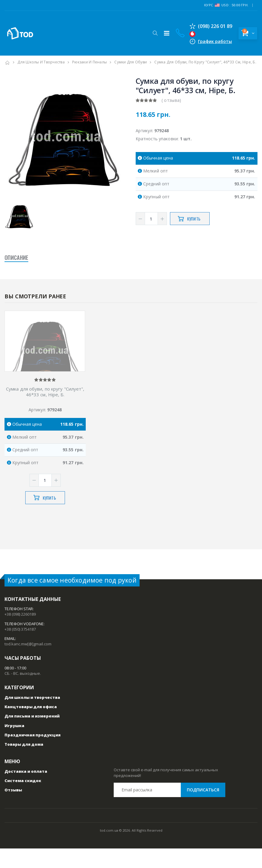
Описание (16, 257)
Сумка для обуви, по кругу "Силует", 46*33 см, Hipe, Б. (45, 411)
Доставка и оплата (26, 791)
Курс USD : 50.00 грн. (226, 5)
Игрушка (14, 745)
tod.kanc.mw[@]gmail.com (28, 663)
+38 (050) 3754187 (20, 649)
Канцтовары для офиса (31, 726)
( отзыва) (171, 100)
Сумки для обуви (131, 62)
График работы (210, 41)
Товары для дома (24, 764)
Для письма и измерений (32, 736)
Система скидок (23, 800)
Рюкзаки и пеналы (89, 62)
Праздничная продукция (32, 754)
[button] (150, 33)
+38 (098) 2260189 (20, 634)
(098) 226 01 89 (206, 26)
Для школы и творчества (41, 62)
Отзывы (13, 809)
